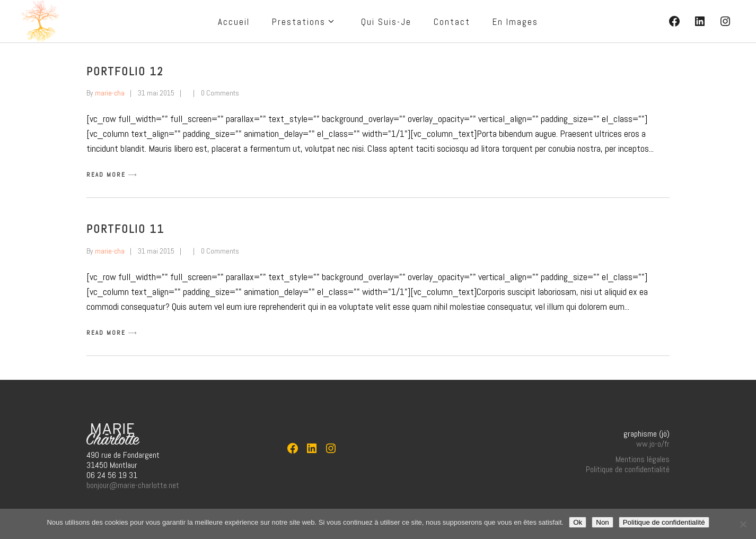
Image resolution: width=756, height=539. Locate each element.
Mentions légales (643, 459)
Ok (578, 522)
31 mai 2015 (156, 93)
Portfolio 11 (125, 229)
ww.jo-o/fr (653, 444)
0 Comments (220, 93)
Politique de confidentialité (628, 469)
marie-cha (110, 93)
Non (602, 522)
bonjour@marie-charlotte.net (133, 485)
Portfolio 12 (125, 71)
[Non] (743, 524)
